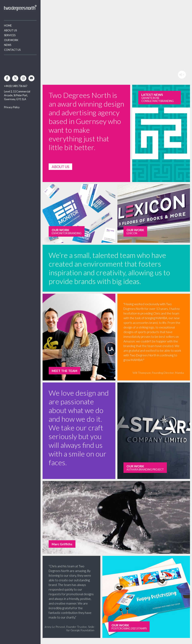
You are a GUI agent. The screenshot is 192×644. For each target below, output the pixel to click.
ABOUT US (60, 167)
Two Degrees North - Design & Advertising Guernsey (20, 8)
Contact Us (12, 50)
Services (10, 35)
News (8, 45)
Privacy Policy (12, 107)
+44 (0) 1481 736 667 (16, 86)
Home (8, 25)
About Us (10, 30)
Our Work (11, 40)
